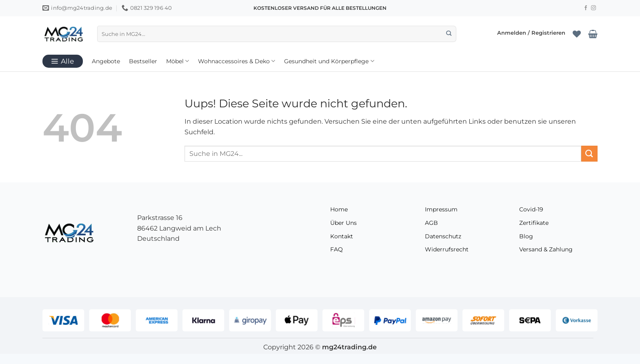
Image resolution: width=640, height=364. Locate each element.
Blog (526, 236)
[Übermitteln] (449, 34)
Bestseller (143, 61)
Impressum (441, 209)
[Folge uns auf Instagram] (593, 8)
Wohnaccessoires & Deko (237, 61)
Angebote (106, 61)
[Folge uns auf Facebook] (586, 8)
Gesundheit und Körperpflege (329, 61)
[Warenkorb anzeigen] (593, 34)
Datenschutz (443, 236)
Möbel (178, 61)
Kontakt (342, 236)
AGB (431, 223)
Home (339, 209)
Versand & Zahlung (546, 249)
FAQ (337, 249)
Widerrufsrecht (447, 249)
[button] (531, 34)
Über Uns (343, 223)
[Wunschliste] (577, 34)
